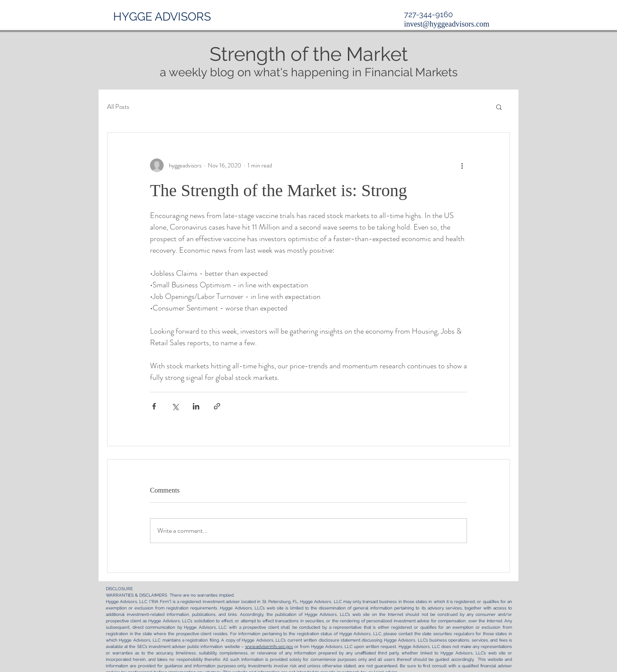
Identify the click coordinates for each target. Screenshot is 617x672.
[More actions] (462, 165)
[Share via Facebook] (154, 406)
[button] (499, 107)
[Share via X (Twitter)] (175, 406)
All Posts (118, 107)
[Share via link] (217, 406)
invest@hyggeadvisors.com (447, 24)
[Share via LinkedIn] (196, 406)
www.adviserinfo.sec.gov (269, 647)
